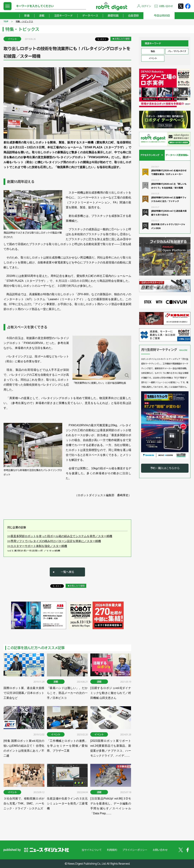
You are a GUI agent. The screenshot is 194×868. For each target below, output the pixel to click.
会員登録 (133, 16)
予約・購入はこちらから (165, 468)
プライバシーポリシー (135, 850)
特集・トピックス (24, 21)
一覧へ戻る (67, 572)
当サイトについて (92, 850)
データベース (90, 16)
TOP (6, 21)
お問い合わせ (166, 6)
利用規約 (112, 850)
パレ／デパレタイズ (177, 51)
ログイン (146, 6)
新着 (27, 16)
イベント (153, 58)
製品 (153, 51)
